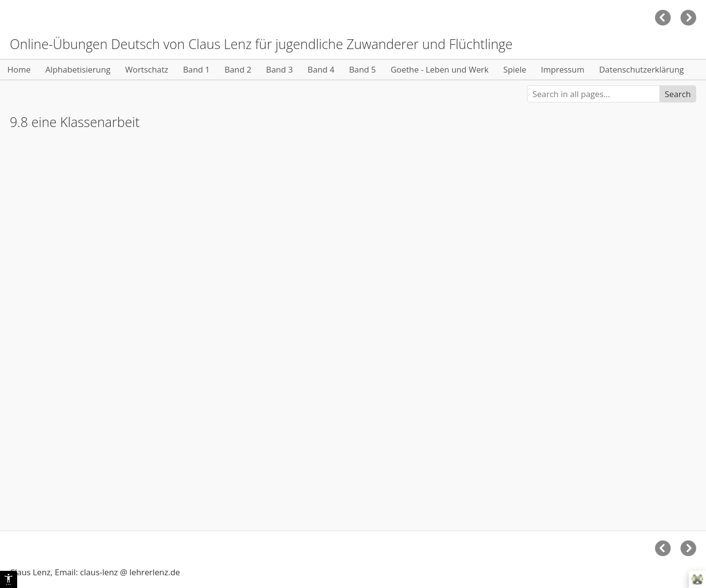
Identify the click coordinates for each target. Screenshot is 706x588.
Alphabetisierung (78, 69)
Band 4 (321, 69)
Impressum (563, 69)
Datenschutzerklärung (642, 69)
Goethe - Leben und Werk (440, 69)
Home (19, 69)
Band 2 (238, 69)
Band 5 (363, 69)
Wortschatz (147, 69)
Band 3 (280, 69)
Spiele (515, 69)
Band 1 (196, 69)
